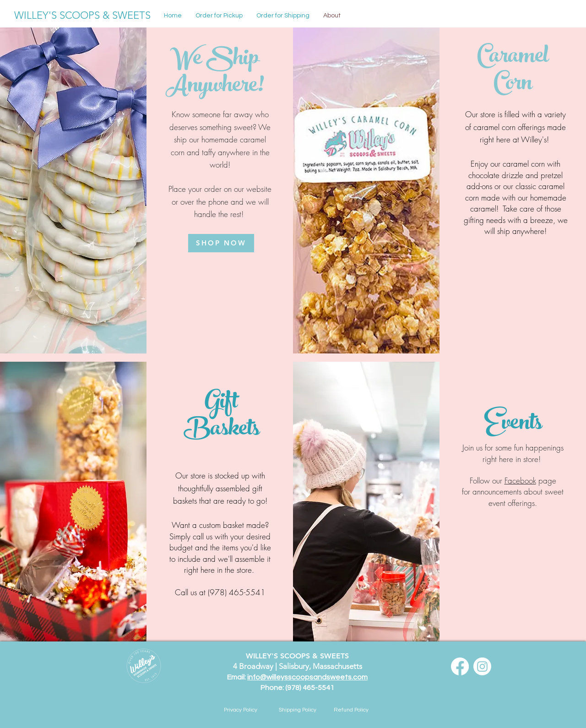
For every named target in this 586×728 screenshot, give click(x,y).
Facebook (520, 481)
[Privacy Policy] (240, 710)
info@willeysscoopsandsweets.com (307, 677)
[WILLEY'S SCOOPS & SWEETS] (82, 16)
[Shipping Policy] (298, 710)
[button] (283, 16)
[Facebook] (460, 666)
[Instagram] (482, 666)
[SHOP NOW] (221, 243)
